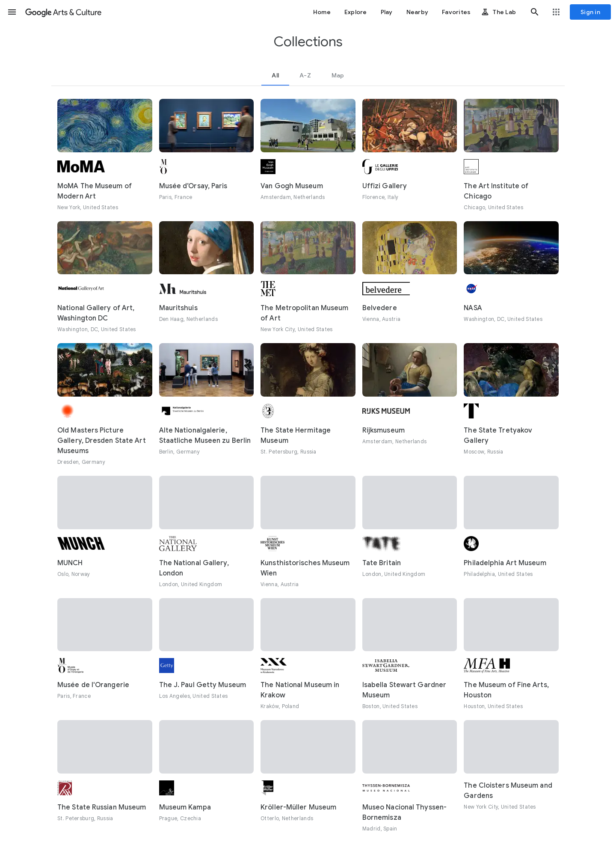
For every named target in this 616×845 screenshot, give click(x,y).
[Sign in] (590, 12)
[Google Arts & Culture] (63, 12)
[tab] (275, 75)
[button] (12, 12)
